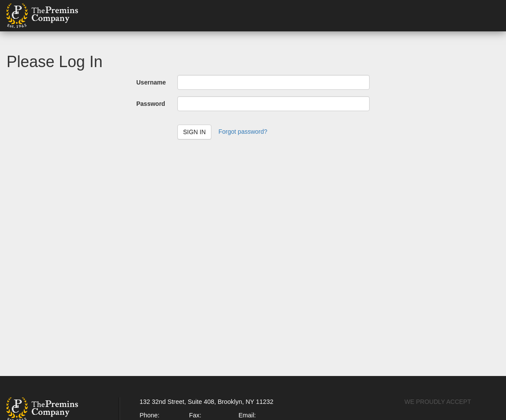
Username (151, 82)
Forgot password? (243, 132)
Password (151, 104)
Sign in (194, 132)
